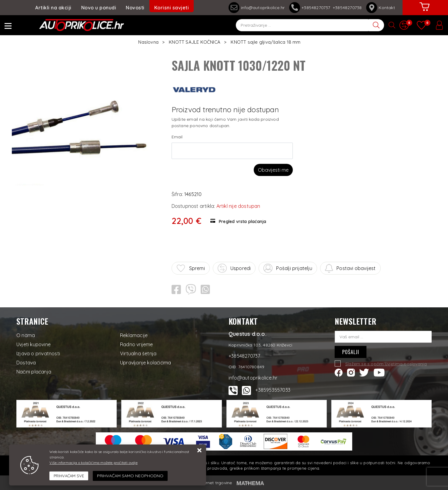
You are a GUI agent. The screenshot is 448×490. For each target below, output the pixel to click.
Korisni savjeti (172, 8)
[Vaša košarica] (425, 11)
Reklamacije (134, 335)
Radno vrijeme (137, 344)
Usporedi (234, 268)
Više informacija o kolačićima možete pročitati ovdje (93, 463)
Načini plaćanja (34, 372)
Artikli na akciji (53, 8)
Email (177, 137)
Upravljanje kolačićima (145, 363)
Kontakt (380, 8)
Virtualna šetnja (138, 353)
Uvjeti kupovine (33, 344)
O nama (26, 335)
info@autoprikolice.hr (257, 8)
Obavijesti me (273, 170)
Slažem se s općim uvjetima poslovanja (386, 364)
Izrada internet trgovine (208, 483)
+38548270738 (347, 8)
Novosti (135, 8)
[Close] (69, 476)
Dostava (26, 363)
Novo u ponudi (99, 8)
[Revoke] (130, 476)
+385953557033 (273, 390)
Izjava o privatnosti (38, 353)
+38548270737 (311, 8)
